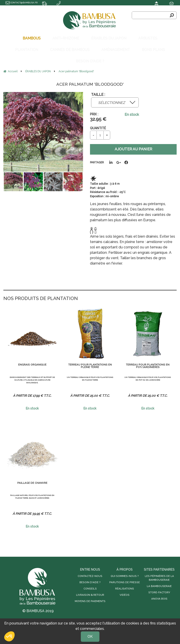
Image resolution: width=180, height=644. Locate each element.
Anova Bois (159, 593)
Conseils (90, 583)
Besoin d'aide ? (90, 576)
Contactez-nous (90, 570)
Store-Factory (159, 586)
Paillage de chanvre (32, 478)
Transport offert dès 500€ (23, 8)
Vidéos (125, 589)
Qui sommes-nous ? (125, 570)
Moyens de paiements (90, 595)
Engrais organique (32, 360)
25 (99, 390)
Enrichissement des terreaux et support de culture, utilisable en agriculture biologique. (32, 377)
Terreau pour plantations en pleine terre (90, 361)
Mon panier (165, 3)
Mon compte (135, 3)
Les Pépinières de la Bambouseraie (159, 572)
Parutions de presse (125, 576)
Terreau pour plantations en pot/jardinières (148, 361)
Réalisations (125, 583)
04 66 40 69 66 (54, 8)
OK (90, 636)
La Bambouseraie (159, 580)
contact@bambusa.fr (22, 3)
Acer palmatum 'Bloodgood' (90, 73)
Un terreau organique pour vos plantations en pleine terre (90, 377)
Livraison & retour (90, 589)
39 (42, 508)
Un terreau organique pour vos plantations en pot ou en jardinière (148, 377)
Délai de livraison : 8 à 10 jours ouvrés (69, 3)
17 (42, 390)
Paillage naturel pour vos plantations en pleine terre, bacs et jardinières (32, 495)
